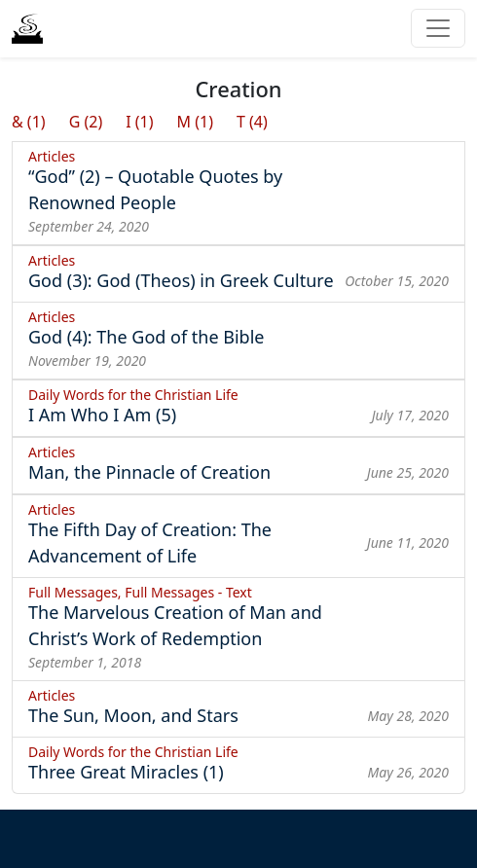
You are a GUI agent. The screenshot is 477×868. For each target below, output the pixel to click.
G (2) (86, 122)
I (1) (139, 122)
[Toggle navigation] (438, 28)
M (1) (195, 122)
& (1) (29, 122)
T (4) (252, 122)
